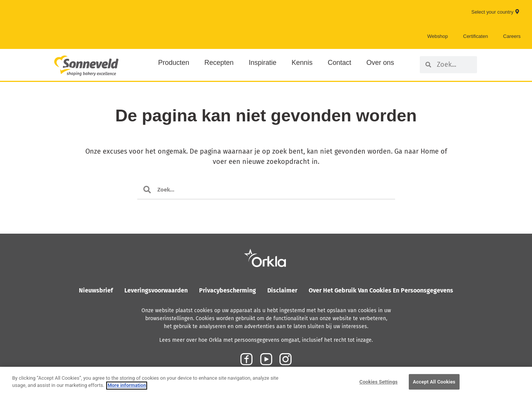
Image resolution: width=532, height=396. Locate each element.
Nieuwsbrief (96, 290)
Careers (512, 36)
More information (127, 393)
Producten (174, 63)
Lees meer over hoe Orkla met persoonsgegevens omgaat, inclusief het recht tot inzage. (266, 340)
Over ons (380, 63)
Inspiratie (263, 63)
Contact (339, 63)
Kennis (302, 63)
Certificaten (476, 36)
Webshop (438, 36)
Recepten (219, 63)
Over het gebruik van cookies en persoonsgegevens (381, 290)
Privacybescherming (228, 290)
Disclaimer (282, 290)
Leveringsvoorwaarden (156, 290)
